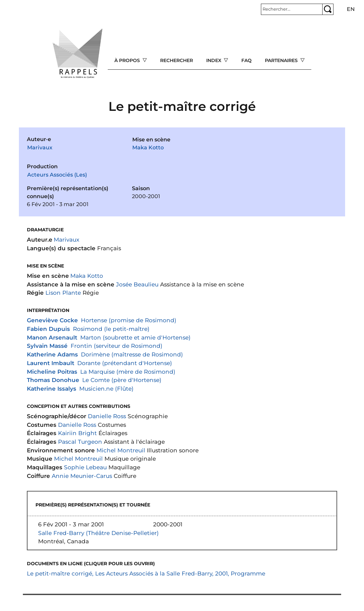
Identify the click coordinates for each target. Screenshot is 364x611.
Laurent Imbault (51, 363)
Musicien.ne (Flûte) (106, 388)
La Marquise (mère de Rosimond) (128, 372)
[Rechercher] (292, 9)
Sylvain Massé (47, 346)
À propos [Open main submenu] (128, 60)
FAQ (246, 60)
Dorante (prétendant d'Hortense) (125, 363)
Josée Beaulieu (137, 284)
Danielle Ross (107, 416)
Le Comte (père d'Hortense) (122, 380)
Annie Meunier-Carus (82, 476)
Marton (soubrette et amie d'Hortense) (135, 337)
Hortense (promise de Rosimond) (129, 320)
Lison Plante (63, 293)
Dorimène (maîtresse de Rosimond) (132, 354)
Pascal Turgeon (80, 442)
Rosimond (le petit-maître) (111, 329)
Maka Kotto (148, 148)
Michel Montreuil (121, 450)
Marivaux (40, 148)
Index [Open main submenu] (214, 60)
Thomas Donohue (53, 380)
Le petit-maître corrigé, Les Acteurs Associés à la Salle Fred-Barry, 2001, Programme (146, 573)
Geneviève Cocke (52, 320)
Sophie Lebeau (85, 467)
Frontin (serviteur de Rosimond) (117, 346)
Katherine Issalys (52, 388)
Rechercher (177, 60)
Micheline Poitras (52, 372)
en (351, 9)
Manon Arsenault (52, 337)
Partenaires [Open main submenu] (282, 60)
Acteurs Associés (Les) (57, 175)
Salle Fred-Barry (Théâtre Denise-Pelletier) (98, 533)
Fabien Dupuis (48, 329)
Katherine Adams (52, 354)
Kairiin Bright (77, 433)
